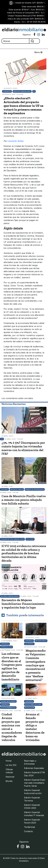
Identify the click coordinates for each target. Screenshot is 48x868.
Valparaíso (29, 644)
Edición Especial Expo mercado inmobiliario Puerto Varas (35, 783)
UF (34, 91)
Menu (38, 52)
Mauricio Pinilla (17, 489)
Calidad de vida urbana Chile (12, 539)
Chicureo (4, 489)
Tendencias (30, 827)
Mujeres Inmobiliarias (10, 596)
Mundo (9, 781)
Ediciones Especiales (34, 768)
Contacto (28, 831)
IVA (2, 439)
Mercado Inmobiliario (22, 91)
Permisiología (6, 647)
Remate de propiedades (35, 489)
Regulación (30, 708)
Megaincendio (41, 641)
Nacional (10, 777)
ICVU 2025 (30, 539)
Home (9, 761)
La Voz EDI (11, 765)
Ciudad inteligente (8, 701)
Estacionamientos (8, 708)
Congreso (7, 91)
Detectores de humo (33, 704)
